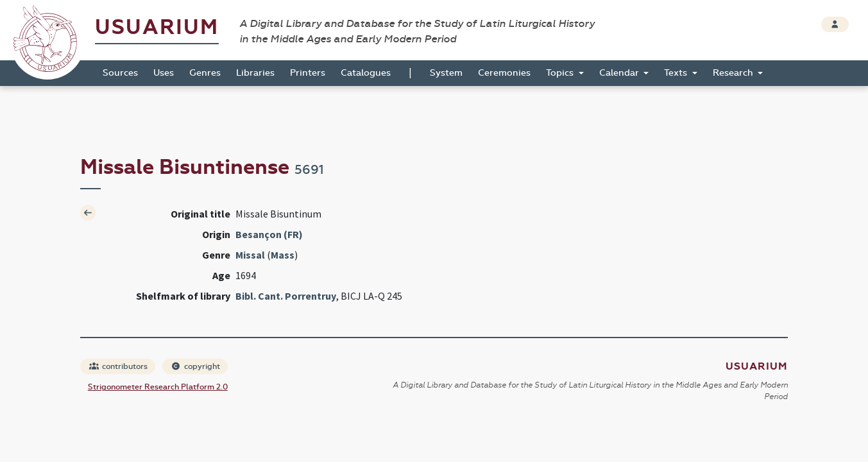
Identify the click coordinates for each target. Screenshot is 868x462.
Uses (164, 73)
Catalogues (366, 73)
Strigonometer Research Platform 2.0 (158, 387)
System (446, 73)
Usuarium (157, 27)
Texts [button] (677, 73)
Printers (308, 73)
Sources (120, 73)
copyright (196, 366)
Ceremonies (504, 73)
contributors (118, 366)
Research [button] (734, 73)
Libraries (255, 73)
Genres (205, 73)
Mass (283, 255)
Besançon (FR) (269, 234)
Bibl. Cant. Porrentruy (286, 296)
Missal (250, 255)
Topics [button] (561, 73)
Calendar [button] (620, 73)
